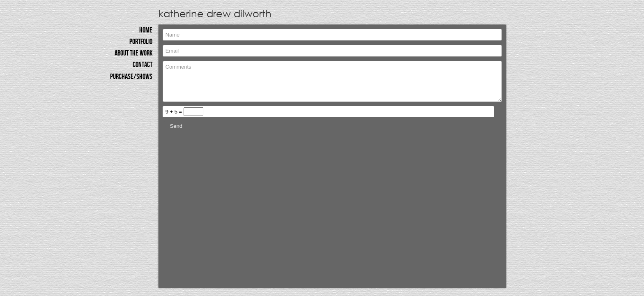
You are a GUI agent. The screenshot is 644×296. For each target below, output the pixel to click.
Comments (332, 81)
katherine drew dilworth (214, 13)
